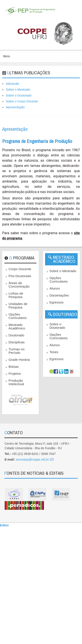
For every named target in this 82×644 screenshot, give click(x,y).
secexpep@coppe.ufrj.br (32, 459)
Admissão (12, 84)
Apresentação (15, 107)
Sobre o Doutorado (19, 95)
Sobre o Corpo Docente (22, 101)
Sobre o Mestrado (18, 90)
